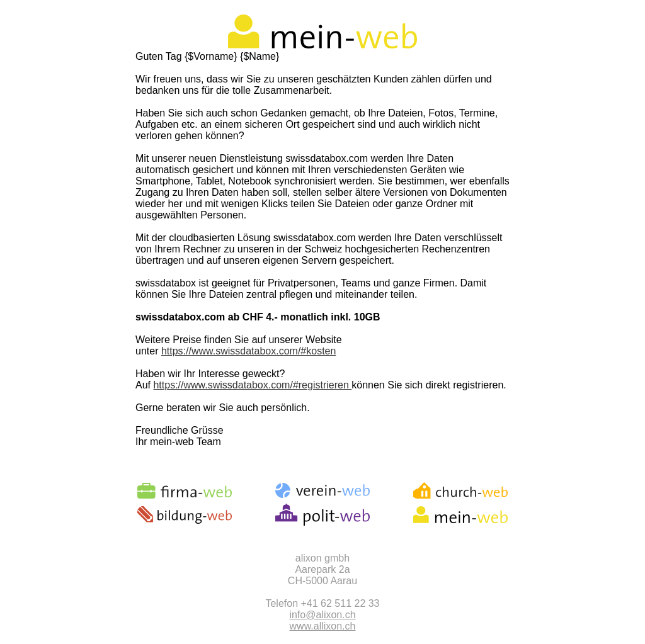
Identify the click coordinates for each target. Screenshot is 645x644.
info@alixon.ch (322, 615)
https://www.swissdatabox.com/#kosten (248, 351)
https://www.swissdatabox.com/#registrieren (252, 385)
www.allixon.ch (323, 626)
